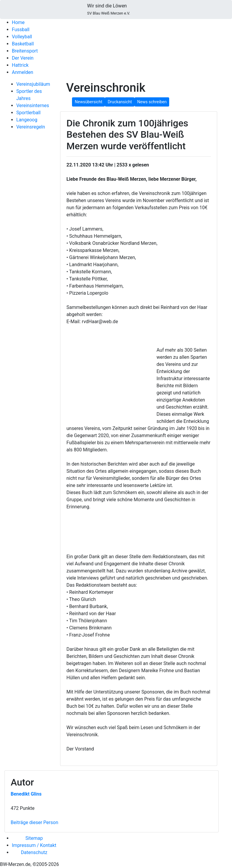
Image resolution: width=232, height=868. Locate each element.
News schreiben (152, 102)
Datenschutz (34, 852)
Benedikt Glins (26, 794)
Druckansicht (120, 102)
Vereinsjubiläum (33, 84)
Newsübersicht (88, 102)
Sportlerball (28, 113)
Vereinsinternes (33, 105)
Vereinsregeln (31, 127)
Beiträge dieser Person (34, 822)
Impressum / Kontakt (34, 845)
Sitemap (34, 838)
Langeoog (27, 120)
